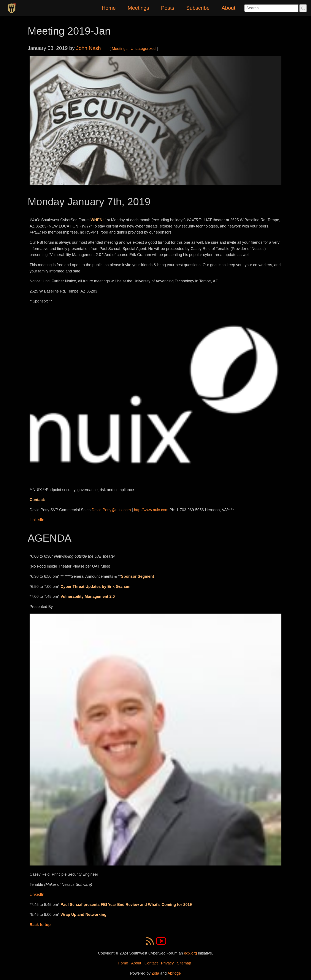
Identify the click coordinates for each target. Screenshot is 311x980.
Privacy (167, 963)
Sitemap (184, 963)
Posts (168, 8)
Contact (151, 963)
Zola (155, 973)
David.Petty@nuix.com (111, 510)
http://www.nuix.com (151, 510)
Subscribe (198, 8)
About (228, 8)
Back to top (40, 925)
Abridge (174, 973)
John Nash (88, 48)
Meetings (138, 8)
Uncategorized (143, 49)
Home (109, 8)
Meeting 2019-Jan (69, 31)
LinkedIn (37, 520)
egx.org (190, 953)
